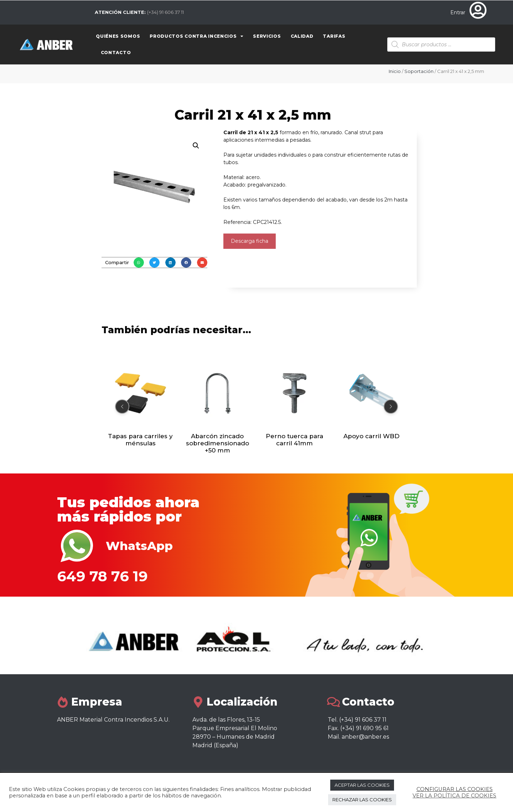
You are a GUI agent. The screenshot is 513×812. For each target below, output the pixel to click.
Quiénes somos (118, 36)
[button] (139, 263)
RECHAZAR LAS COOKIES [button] (362, 800)
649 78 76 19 (102, 576)
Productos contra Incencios (196, 36)
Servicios (267, 36)
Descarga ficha (250, 241)
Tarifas (334, 36)
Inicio (395, 71)
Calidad (302, 36)
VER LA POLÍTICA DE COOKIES (454, 796)
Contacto (116, 53)
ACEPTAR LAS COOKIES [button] (362, 785)
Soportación (419, 71)
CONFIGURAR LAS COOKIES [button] (455, 789)
